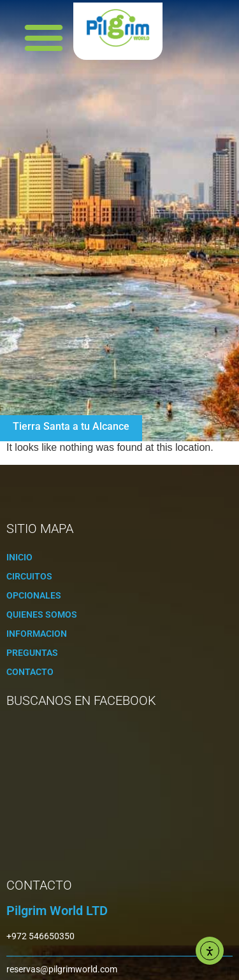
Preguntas (32, 653)
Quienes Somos (42, 614)
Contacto (30, 672)
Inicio (19, 557)
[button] (44, 38)
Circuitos (29, 576)
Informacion (37, 634)
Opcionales (34, 595)
